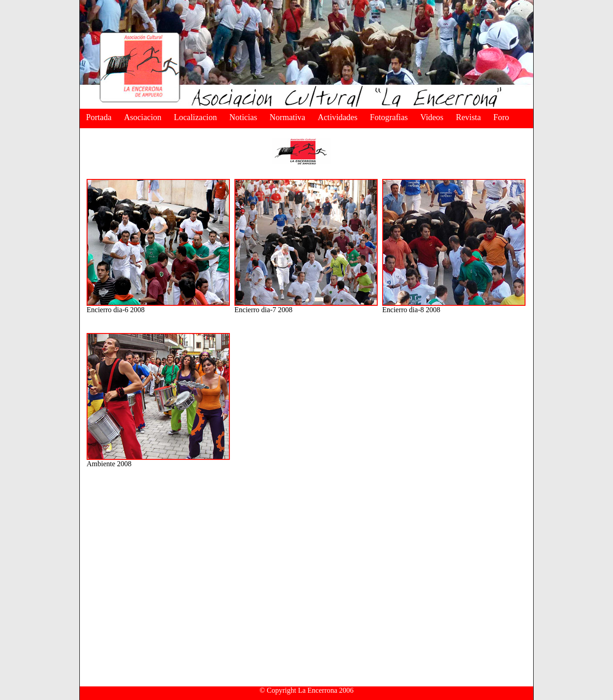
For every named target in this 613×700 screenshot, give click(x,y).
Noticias (243, 117)
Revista (468, 117)
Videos (432, 117)
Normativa (288, 117)
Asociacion (143, 117)
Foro (501, 117)
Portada (99, 117)
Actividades (338, 117)
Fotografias (389, 117)
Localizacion (196, 117)
